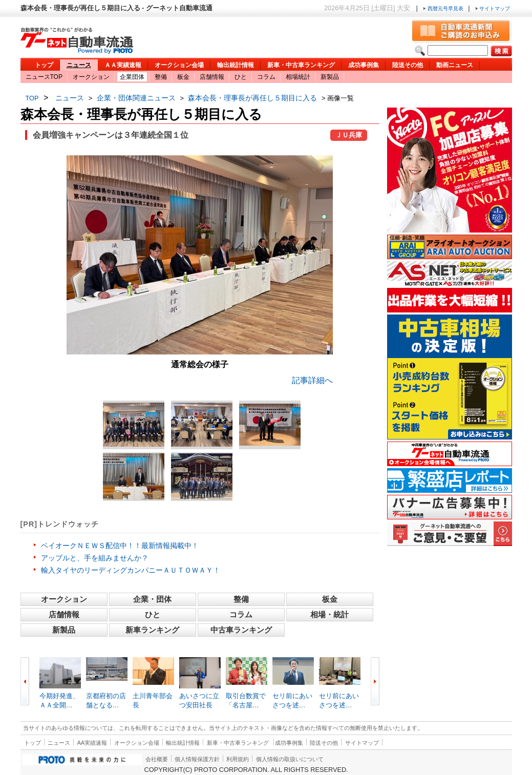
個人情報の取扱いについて (290, 759)
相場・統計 (329, 614)
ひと (241, 77)
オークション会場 (179, 65)
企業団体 (132, 77)
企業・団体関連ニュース (136, 98)
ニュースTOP (44, 77)
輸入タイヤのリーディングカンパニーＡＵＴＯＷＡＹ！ (131, 570)
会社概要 (157, 759)
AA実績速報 (92, 743)
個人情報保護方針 (197, 759)
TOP (32, 98)
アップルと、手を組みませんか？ (95, 558)
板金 (183, 77)
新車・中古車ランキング (301, 65)
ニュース (79, 65)
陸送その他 (408, 65)
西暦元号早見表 (444, 8)
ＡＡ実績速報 (123, 65)
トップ (44, 65)
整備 (161, 77)
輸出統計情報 (236, 65)
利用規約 (238, 759)
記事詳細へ (312, 380)
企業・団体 (152, 599)
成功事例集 (364, 65)
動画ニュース (455, 65)
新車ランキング (152, 630)
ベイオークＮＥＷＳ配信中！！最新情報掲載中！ (120, 546)
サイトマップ (493, 8)
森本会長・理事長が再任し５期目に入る (252, 98)
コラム (266, 77)
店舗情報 (212, 77)
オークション (91, 77)
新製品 (330, 77)
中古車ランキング (241, 630)
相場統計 (298, 77)
